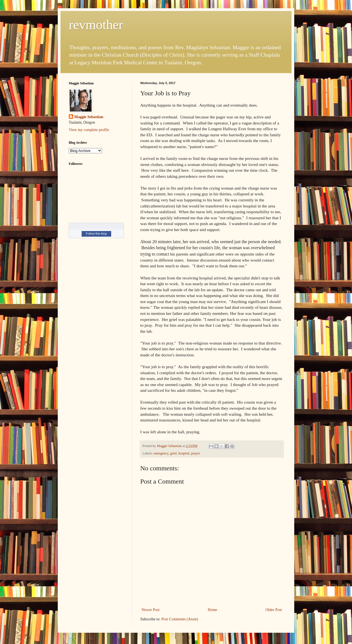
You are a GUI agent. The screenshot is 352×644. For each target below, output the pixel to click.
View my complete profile (89, 130)
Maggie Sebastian (89, 117)
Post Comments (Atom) (180, 619)
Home (213, 610)
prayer (196, 453)
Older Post (274, 610)
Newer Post (151, 610)
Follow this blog (96, 234)
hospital (184, 453)
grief (174, 453)
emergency (161, 453)
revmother (96, 25)
